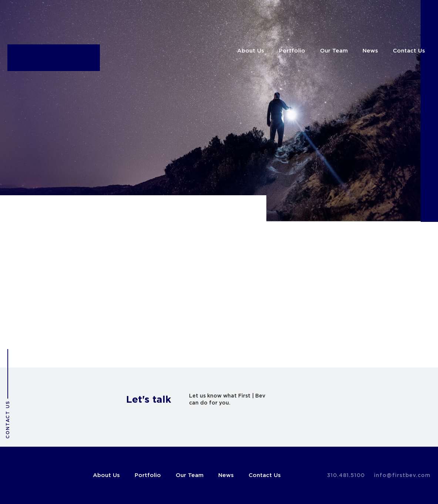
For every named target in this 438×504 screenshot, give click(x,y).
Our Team (334, 51)
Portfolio (292, 51)
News (370, 51)
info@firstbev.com (402, 476)
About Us (251, 51)
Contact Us (409, 51)
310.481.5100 (346, 476)
